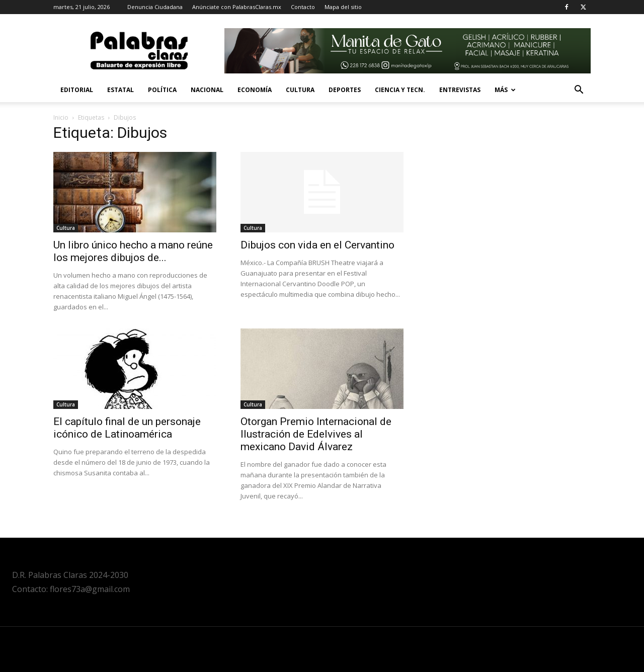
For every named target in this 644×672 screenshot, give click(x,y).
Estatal (120, 90)
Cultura (300, 90)
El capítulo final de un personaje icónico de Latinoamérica (127, 428)
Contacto (303, 7)
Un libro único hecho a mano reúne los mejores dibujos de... (133, 251)
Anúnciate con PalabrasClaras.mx (237, 7)
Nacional (207, 90)
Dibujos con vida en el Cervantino (317, 245)
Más (505, 90)
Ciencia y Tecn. (400, 90)
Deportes (345, 90)
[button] (579, 91)
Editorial (77, 90)
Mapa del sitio (343, 7)
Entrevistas (460, 90)
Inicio (61, 117)
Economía (255, 90)
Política (162, 90)
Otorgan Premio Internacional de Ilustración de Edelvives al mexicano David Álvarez (316, 434)
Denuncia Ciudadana (155, 7)
